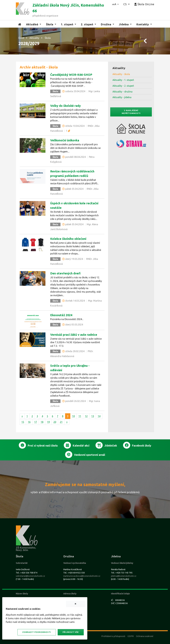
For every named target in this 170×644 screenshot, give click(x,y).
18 (42, 422)
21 (61, 422)
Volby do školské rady (65, 106)
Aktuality (34, 38)
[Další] (67, 422)
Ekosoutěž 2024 (61, 315)
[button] (115, 4)
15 (23, 422)
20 (55, 422)
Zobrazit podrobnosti (37, 632)
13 (93, 416)
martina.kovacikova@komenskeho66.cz (82, 576)
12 (86, 416)
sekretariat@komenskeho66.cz (30, 576)
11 (80, 416)
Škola (48, 38)
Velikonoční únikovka (65, 140)
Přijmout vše (71, 632)
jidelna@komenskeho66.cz (124, 576)
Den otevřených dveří (65, 273)
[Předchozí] (22, 416)
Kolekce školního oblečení (68, 239)
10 (73, 416)
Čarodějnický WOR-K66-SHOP (71, 75)
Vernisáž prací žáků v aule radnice (74, 335)
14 (99, 416)
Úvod (21, 38)
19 (48, 422)
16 (29, 422)
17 (36, 422)
